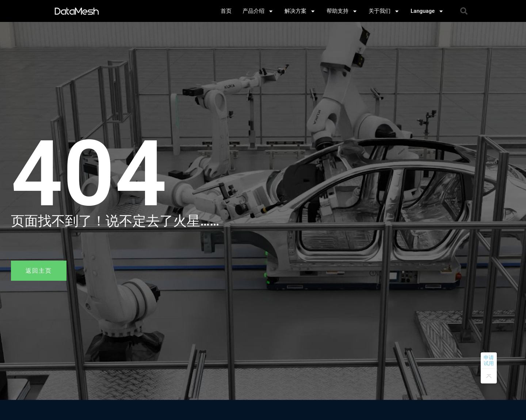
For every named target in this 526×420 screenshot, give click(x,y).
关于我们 (384, 11)
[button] (464, 11)
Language (427, 11)
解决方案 (300, 11)
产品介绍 (258, 11)
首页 (226, 11)
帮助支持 (342, 11)
